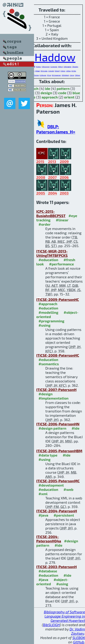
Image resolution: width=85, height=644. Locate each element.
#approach (48, 304)
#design (46, 394)
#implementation (53, 398)
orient (69, 97)
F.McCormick (46, 67)
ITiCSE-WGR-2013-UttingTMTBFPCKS (52, 253)
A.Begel (37, 71)
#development (51, 485)
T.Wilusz (77, 75)
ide (47, 88)
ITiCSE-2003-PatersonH (57, 567)
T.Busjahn (75, 67)
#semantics (49, 364)
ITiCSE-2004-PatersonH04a (49, 539)
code (62, 93)
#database (48, 571)
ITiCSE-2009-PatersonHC (58, 299)
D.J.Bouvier (43, 75)
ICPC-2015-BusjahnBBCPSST (51, 213)
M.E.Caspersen (56, 75)
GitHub (79, 642)
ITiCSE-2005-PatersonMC (58, 481)
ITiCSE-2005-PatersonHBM (59, 451)
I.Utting (68, 71)
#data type (48, 455)
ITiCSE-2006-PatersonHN (58, 424)
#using (45, 325)
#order (45, 224)
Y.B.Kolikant (65, 75)
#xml (43, 494)
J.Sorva (72, 75)
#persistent (64, 515)
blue (76, 93)
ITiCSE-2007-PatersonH (56, 390)
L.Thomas (36, 75)
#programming (51, 321)
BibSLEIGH (51, 625)
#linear (62, 220)
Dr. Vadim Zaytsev (77, 631)
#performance (62, 264)
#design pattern (52, 428)
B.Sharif (57, 71)
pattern (63, 88)
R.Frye (49, 75)
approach (50, 97)
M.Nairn (39, 67)
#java (43, 515)
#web (68, 489)
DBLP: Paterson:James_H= (56, 129)
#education (48, 260)
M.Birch (60, 67)
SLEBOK (79, 638)
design (46, 93)
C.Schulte (51, 71)
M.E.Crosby (44, 71)
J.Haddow (52, 57)
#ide (75, 428)
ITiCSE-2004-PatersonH (57, 511)
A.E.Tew (74, 71)
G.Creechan (54, 67)
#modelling (48, 312)
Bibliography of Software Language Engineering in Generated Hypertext (64, 616)
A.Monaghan (68, 67)
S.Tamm (63, 71)
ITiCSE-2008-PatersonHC (58, 355)
